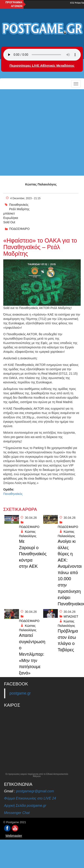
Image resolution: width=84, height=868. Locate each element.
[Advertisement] (41, 132)
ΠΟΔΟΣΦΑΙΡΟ (19, 229)
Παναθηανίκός (19, 205)
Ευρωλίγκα (11, 218)
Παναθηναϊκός (13, 494)
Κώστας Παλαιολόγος (41, 184)
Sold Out (9, 222)
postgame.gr (20, 693)
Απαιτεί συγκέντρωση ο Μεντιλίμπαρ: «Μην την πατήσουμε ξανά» (30, 654)
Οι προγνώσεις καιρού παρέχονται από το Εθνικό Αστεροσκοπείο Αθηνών (37, 775)
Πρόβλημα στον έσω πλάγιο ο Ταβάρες (68, 640)
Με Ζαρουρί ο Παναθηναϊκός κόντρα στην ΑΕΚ (30, 554)
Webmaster (14, 836)
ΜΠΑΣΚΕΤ (71, 617)
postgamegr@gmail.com (35, 791)
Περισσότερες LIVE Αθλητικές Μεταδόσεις (42, 65)
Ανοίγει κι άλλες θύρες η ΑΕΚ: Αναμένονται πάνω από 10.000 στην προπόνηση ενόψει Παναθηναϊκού (69, 573)
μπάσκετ (9, 213)
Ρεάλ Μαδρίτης (19, 209)
